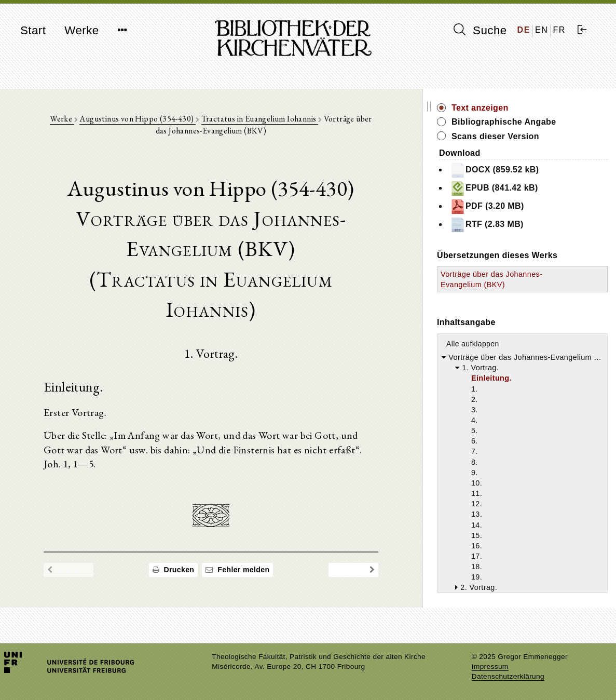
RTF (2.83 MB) (527, 225)
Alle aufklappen (513, 354)
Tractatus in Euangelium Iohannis (273, 120)
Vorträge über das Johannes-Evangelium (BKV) (519, 285)
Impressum (490, 667)
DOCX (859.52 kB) (535, 170)
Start (33, 30)
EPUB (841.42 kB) (534, 189)
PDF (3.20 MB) (527, 207)
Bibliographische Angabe (544, 122)
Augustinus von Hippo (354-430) (151, 120)
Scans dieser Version (535, 136)
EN (542, 30)
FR (559, 30)
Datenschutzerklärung (508, 676)
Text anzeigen (520, 108)
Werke (81, 30)
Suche (480, 30)
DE (524, 30)
